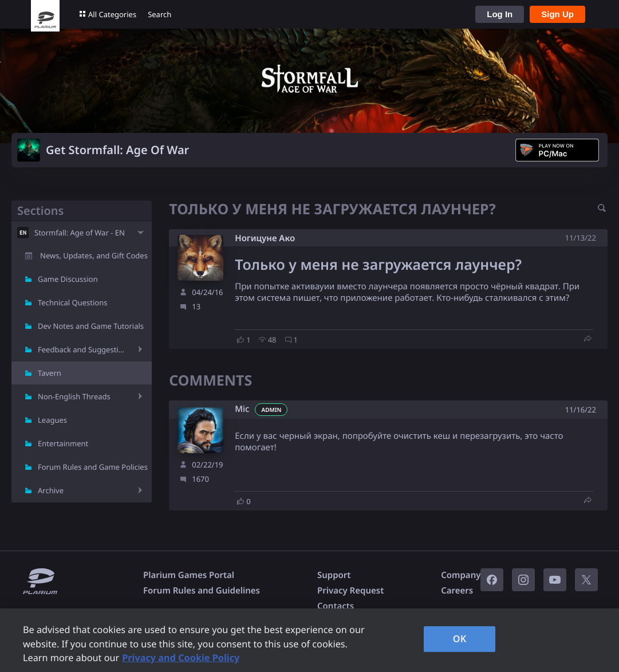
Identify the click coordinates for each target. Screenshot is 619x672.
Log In (500, 14)
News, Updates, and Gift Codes (94, 256)
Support (334, 575)
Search (159, 14)
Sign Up (557, 14)
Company (461, 575)
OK (460, 639)
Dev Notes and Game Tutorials (91, 326)
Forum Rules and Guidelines (202, 591)
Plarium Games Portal (189, 575)
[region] (309, 640)
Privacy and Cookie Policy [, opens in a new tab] (181, 658)
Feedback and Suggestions (83, 349)
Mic (242, 409)
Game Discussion (68, 279)
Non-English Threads (74, 396)
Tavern (50, 373)
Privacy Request (350, 591)
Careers (457, 591)
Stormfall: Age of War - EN (80, 233)
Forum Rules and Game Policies (93, 467)
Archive (51, 490)
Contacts (336, 606)
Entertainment (63, 443)
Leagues (52, 420)
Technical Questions (73, 302)
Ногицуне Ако (265, 238)
